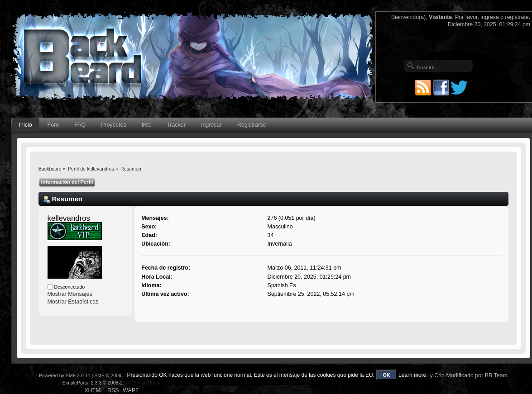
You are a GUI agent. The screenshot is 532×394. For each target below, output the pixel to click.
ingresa (490, 17)
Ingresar (211, 125)
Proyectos (113, 125)
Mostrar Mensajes (70, 294)
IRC (146, 125)
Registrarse (252, 125)
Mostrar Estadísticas (73, 302)
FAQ (80, 125)
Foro (53, 125)
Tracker (176, 125)
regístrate (517, 17)
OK (386, 375)
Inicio (26, 125)
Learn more (412, 375)
